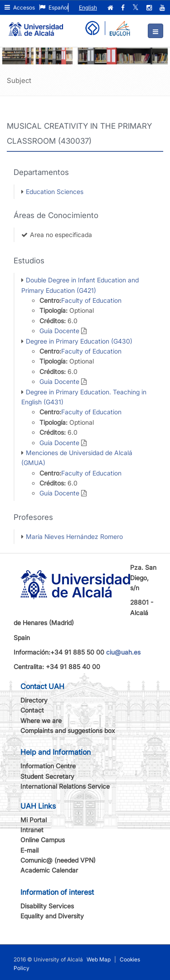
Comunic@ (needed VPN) (58, 860)
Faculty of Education (91, 300)
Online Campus (43, 840)
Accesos (20, 7)
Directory (34, 700)
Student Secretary (47, 776)
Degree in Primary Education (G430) (79, 341)
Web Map (99, 959)
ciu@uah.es (123, 652)
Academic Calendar (49, 870)
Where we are (41, 720)
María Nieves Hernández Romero (74, 536)
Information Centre (48, 766)
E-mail (29, 850)
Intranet (32, 830)
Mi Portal (34, 820)
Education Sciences (55, 192)
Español (54, 7)
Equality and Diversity (52, 916)
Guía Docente (59, 331)
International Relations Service (65, 786)
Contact (32, 710)
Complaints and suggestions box (68, 730)
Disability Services (47, 906)
